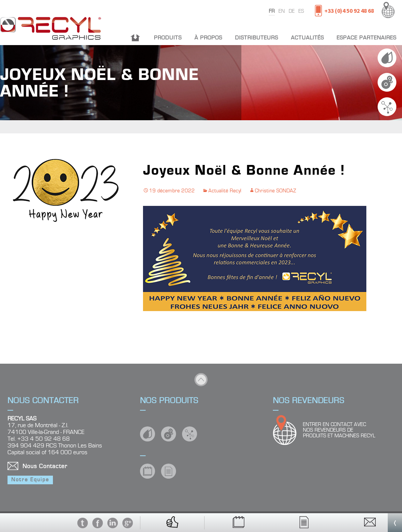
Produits (168, 38)
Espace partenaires (367, 38)
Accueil (135, 38)
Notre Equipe (30, 480)
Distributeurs (257, 38)
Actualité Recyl (225, 191)
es (301, 11)
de (292, 11)
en (282, 11)
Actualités (307, 38)
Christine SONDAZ (276, 191)
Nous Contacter (45, 466)
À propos (208, 38)
